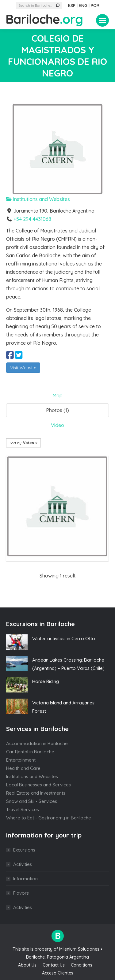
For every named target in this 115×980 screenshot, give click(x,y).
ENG (83, 6)
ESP (72, 6)
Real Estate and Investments (36, 793)
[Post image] (17, 642)
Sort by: (23, 443)
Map (57, 395)
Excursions (24, 850)
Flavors (21, 893)
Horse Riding (46, 681)
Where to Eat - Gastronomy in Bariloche (49, 818)
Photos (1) (57, 410)
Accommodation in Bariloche (37, 743)
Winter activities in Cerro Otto (64, 638)
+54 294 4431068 (32, 219)
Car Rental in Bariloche (30, 752)
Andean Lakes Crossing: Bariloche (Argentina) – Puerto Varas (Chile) (68, 664)
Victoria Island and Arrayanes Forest (63, 707)
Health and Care (23, 768)
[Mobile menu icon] (102, 20)
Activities (23, 864)
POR (95, 6)
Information (25, 879)
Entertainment (21, 760)
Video (57, 425)
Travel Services (23, 809)
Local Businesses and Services (38, 785)
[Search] (39, 6)
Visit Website (23, 368)
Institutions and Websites (38, 199)
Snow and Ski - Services (32, 801)
